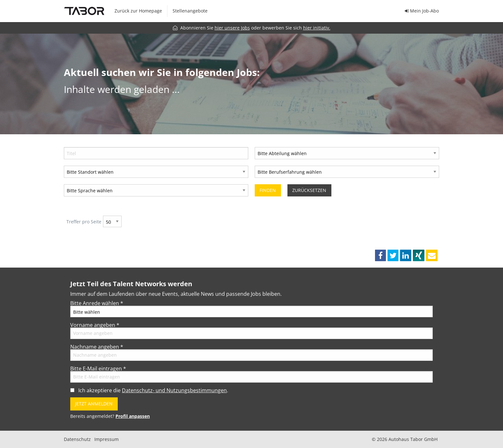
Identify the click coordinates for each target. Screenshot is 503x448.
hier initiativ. (317, 28)
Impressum (107, 439)
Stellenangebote (190, 11)
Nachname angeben (97, 347)
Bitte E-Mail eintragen (98, 369)
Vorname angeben (95, 325)
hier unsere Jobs (232, 28)
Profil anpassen (133, 416)
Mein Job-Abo (422, 11)
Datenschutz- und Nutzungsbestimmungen (174, 390)
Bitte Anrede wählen (97, 303)
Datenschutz (77, 439)
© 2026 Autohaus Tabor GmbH (405, 439)
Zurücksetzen (309, 190)
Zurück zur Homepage (138, 11)
